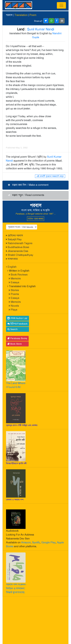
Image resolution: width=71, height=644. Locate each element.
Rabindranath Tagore (20, 243)
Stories (15, 290)
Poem (33, 15)
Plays (14, 310)
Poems (15, 294)
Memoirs (16, 278)
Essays (15, 282)
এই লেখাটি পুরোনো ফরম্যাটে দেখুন (50, 176)
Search (13, 329)
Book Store (15, 344)
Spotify (36, 542)
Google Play (49, 542)
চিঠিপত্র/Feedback (18, 324)
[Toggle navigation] (61, 5)
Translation (21, 15)
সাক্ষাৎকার (13, 259)
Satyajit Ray (15, 239)
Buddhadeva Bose (18, 247)
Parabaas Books (17, 338)
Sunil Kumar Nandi (41, 29)
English (12, 267)
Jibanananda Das (18, 251)
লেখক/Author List (17, 318)
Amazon (26, 542)
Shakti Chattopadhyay (20, 255)
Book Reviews (19, 275)
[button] (35, 185)
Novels (15, 306)
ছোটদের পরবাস (15, 235)
